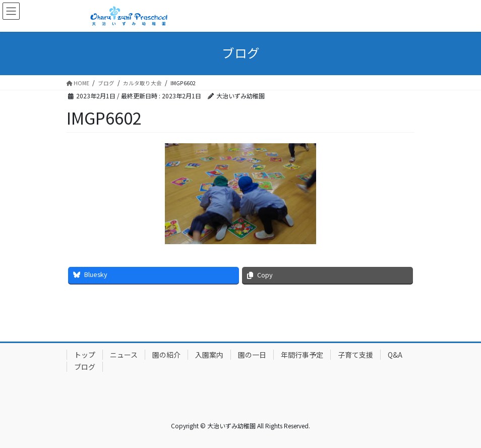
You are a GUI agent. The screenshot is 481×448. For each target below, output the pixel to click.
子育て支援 (355, 355)
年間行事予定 (302, 355)
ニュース (124, 355)
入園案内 (209, 355)
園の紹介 (166, 355)
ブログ (85, 367)
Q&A (395, 355)
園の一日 (252, 355)
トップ (85, 355)
